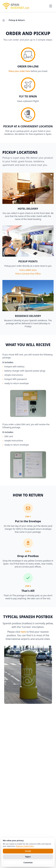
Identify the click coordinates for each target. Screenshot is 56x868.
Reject (28, 857)
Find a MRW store (28, 270)
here (23, 632)
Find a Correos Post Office (28, 274)
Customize (28, 863)
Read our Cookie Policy (25, 846)
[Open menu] (51, 6)
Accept (28, 851)
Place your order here (19, 71)
